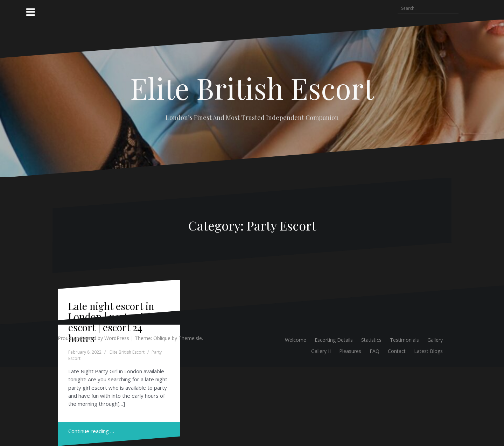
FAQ (374, 351)
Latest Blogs (428, 351)
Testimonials (404, 340)
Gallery (435, 340)
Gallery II (321, 351)
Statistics (371, 340)
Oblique (162, 338)
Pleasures (350, 351)
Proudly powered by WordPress (93, 338)
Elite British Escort (252, 88)
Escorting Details (334, 340)
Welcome (296, 340)
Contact (397, 351)
